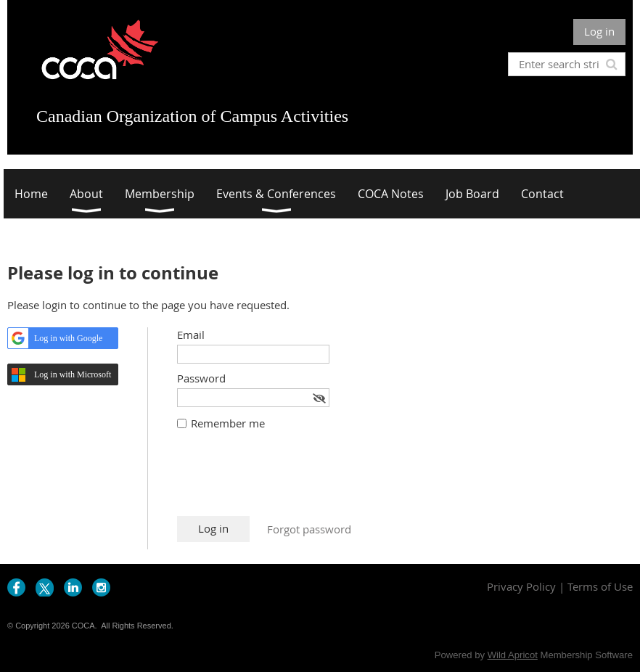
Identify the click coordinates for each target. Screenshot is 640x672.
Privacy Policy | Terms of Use (560, 586)
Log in (599, 31)
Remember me (228, 423)
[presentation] (287, 480)
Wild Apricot (513, 655)
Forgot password (309, 529)
